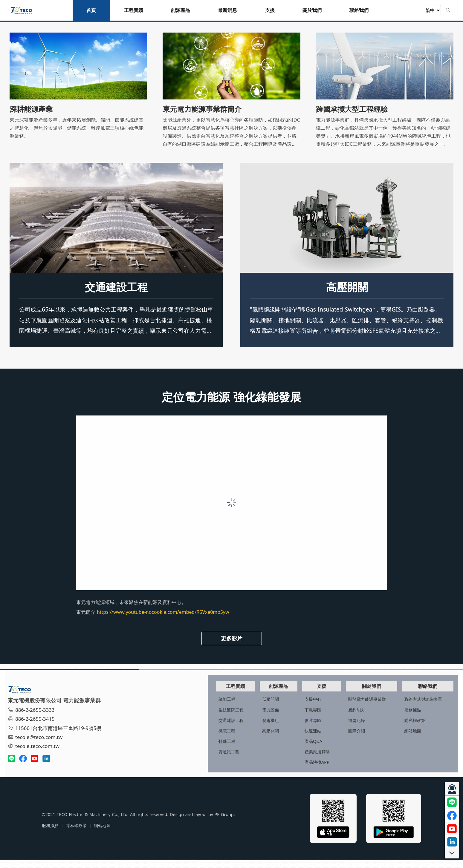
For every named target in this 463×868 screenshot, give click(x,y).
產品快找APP (291, 770)
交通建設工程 (116, 296)
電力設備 (237, 718)
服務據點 (403, 718)
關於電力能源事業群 (349, 707)
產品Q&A (288, 749)
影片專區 (287, 728)
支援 (300, 694)
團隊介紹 (339, 739)
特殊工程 (186, 749)
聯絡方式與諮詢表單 (413, 707)
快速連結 (287, 739)
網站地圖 (403, 739)
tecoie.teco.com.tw (36, 755)
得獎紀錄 (339, 728)
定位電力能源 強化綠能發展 (231, 406)
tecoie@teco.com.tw (38, 746)
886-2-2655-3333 (34, 719)
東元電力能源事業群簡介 (202, 109)
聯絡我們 (421, 694)
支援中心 (287, 707)
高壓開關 (347, 296)
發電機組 (237, 728)
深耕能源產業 (31, 109)
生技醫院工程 (190, 718)
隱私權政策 (405, 728)
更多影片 (232, 648)
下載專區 (287, 718)
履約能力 (339, 718)
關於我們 (357, 694)
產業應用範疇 (291, 760)
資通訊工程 (188, 760)
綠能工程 (186, 707)
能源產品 (249, 694)
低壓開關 (237, 707)
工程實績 (198, 694)
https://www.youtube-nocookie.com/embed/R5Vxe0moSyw (163, 622)
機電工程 (186, 739)
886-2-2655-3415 (34, 728)
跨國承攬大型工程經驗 (352, 109)
